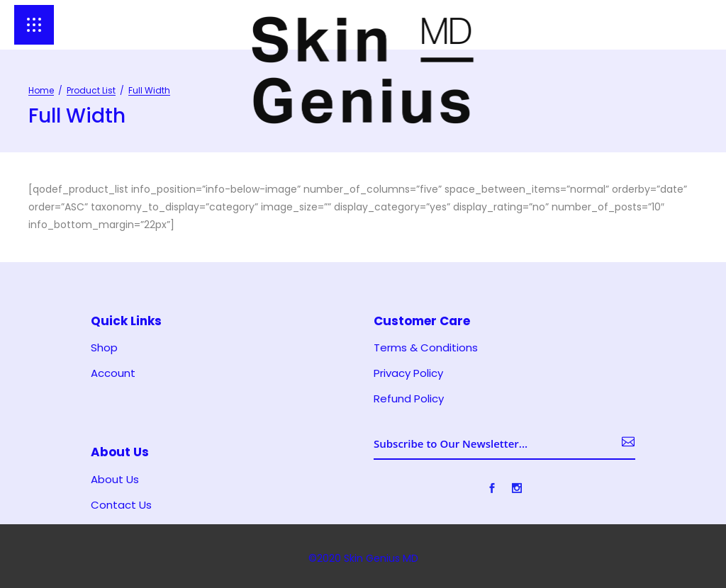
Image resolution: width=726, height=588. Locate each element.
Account (113, 373)
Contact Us (121, 505)
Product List (91, 90)
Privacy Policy (408, 373)
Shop (104, 348)
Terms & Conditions (426, 348)
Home (41, 90)
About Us (115, 480)
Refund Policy (409, 399)
